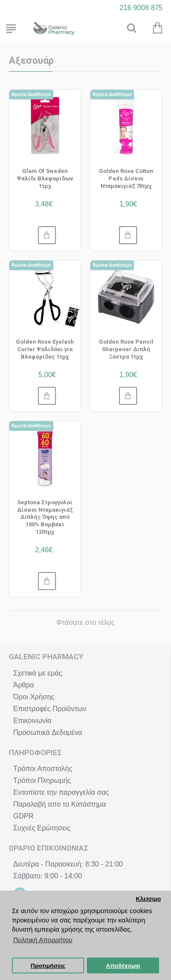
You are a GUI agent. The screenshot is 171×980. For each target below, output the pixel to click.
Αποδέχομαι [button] (123, 966)
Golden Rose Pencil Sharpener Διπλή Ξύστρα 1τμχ (126, 349)
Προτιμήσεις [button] (48, 966)
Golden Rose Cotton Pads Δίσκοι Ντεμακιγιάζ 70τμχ (126, 178)
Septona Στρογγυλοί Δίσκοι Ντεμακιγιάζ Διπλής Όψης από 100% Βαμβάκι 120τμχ (45, 517)
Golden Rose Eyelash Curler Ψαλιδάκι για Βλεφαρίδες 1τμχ (45, 349)
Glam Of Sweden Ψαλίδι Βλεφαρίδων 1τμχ (45, 178)
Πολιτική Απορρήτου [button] (43, 940)
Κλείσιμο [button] (148, 899)
